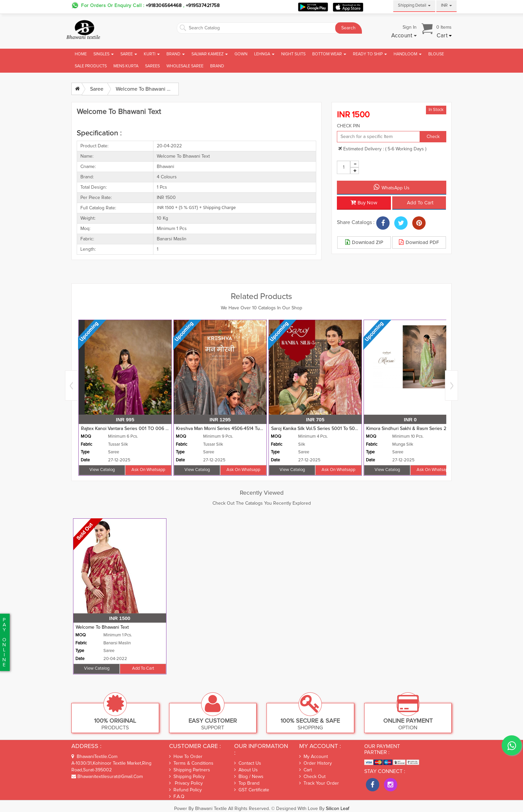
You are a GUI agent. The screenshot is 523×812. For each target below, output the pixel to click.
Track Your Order (319, 783)
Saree (129, 54)
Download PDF (419, 242)
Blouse (436, 54)
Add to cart (420, 203)
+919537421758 (202, 6)
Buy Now (364, 202)
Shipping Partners (190, 770)
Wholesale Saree (185, 66)
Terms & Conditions (191, 763)
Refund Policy (185, 790)
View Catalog (102, 470)
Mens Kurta (126, 66)
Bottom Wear (329, 54)
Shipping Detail (414, 5)
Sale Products (91, 66)
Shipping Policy (187, 776)
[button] (404, 36)
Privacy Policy (186, 783)
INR (446, 5)
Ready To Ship (370, 54)
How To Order (186, 756)
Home (81, 54)
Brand (176, 54)
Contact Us (248, 763)
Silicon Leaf (338, 809)
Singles (104, 54)
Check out (312, 777)
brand (217, 66)
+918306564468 (164, 6)
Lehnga (264, 54)
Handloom (408, 54)
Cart (306, 770)
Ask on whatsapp (148, 470)
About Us (246, 770)
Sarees (152, 66)
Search (348, 28)
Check (433, 137)
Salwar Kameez (210, 54)
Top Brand (247, 783)
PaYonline (4, 642)
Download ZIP (364, 242)
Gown (241, 54)
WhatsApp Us (392, 187)
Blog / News (249, 777)
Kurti (152, 54)
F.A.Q (177, 796)
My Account (314, 757)
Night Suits (293, 54)
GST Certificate (252, 790)
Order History (316, 763)
